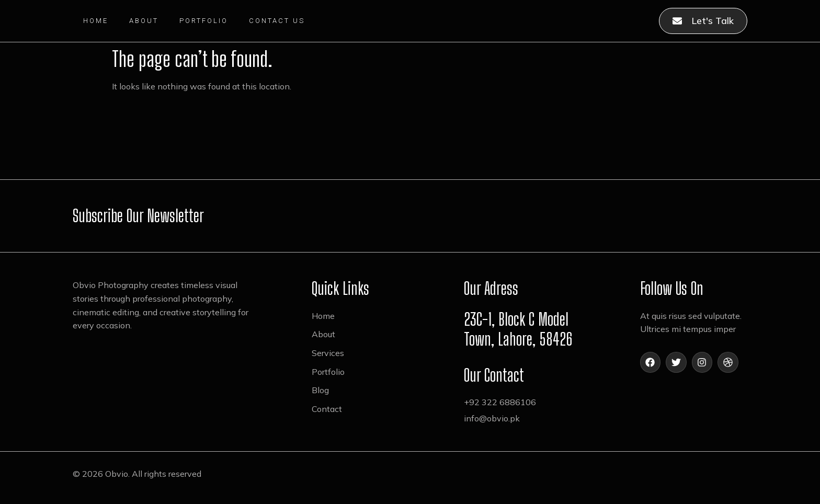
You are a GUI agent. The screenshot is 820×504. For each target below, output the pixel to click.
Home (96, 21)
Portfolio (204, 21)
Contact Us (277, 21)
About (144, 21)
